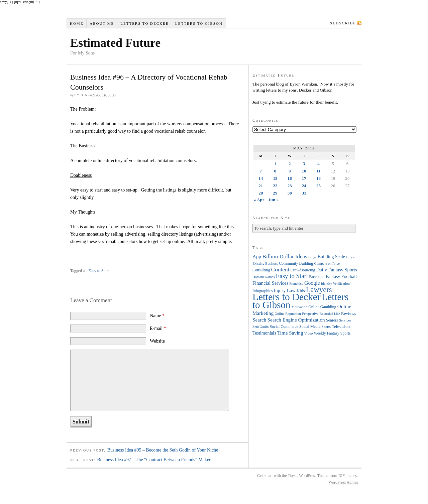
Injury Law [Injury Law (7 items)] (285, 290)
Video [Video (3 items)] (308, 333)
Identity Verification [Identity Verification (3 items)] (335, 284)
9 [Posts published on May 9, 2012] (290, 171)
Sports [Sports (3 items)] (326, 327)
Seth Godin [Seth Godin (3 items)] (260, 327)
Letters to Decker (145, 23)
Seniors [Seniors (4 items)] (332, 320)
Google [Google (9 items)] (312, 283)
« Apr (259, 200)
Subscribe (343, 23)
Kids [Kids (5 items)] (301, 291)
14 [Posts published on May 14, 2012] (261, 178)
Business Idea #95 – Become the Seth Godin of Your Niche (163, 450)
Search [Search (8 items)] (259, 320)
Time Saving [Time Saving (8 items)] (290, 333)
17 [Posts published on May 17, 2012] (304, 178)
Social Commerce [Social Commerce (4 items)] (284, 327)
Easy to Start (98, 271)
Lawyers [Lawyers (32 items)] (319, 290)
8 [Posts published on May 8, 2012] (275, 171)
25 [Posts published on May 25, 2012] (318, 186)
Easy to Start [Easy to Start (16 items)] (292, 276)
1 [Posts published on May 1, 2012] (275, 164)
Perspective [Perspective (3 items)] (310, 314)
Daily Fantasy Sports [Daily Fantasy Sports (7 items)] (337, 270)
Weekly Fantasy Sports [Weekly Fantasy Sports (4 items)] (332, 333)
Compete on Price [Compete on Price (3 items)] (327, 264)
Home (77, 23)
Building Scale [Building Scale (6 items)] (331, 257)
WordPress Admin (343, 482)
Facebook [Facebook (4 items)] (317, 277)
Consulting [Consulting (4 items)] (261, 270)
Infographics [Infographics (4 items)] (262, 291)
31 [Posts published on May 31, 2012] (304, 193)
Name (157, 316)
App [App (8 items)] (257, 257)
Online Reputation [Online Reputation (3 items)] (288, 314)
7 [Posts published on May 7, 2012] (261, 171)
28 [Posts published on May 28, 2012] (261, 193)
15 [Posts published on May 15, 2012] (275, 178)
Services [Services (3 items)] (345, 320)
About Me (102, 23)
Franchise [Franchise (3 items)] (296, 284)
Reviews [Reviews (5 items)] (349, 313)
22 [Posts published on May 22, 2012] (275, 186)
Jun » (273, 200)
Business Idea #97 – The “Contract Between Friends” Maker (154, 460)
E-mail (158, 328)
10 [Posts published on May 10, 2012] (304, 171)
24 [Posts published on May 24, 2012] (304, 186)
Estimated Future (115, 43)
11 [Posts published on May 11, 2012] (318, 171)
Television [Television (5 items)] (341, 326)
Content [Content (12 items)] (280, 270)
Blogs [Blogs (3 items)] (312, 257)
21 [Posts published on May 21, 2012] (261, 186)
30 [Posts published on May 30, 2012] (290, 193)
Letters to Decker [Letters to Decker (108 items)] (287, 297)
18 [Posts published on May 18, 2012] (318, 178)
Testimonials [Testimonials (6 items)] (264, 333)
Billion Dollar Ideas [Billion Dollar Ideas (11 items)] (285, 257)
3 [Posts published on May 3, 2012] (304, 164)
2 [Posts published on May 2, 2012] (290, 164)
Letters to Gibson (199, 23)
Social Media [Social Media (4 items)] (310, 327)
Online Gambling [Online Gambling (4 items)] (322, 307)
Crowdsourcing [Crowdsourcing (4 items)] (303, 270)
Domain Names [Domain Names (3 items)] (264, 277)
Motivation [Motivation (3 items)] (299, 307)
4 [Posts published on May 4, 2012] (318, 164)
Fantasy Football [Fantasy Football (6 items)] (341, 277)
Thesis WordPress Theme (308, 476)
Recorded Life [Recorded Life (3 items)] (330, 314)
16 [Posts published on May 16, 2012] (290, 178)
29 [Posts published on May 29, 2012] (275, 193)
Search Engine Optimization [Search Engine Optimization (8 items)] (296, 320)
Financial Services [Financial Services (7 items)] (270, 283)
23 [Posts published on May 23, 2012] (290, 186)
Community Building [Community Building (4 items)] (296, 263)
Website (157, 341)
